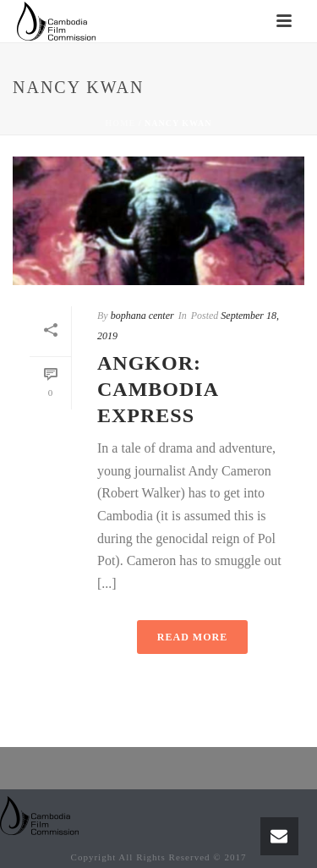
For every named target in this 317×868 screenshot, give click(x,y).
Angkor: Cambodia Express (158, 389)
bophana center (142, 316)
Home (121, 123)
